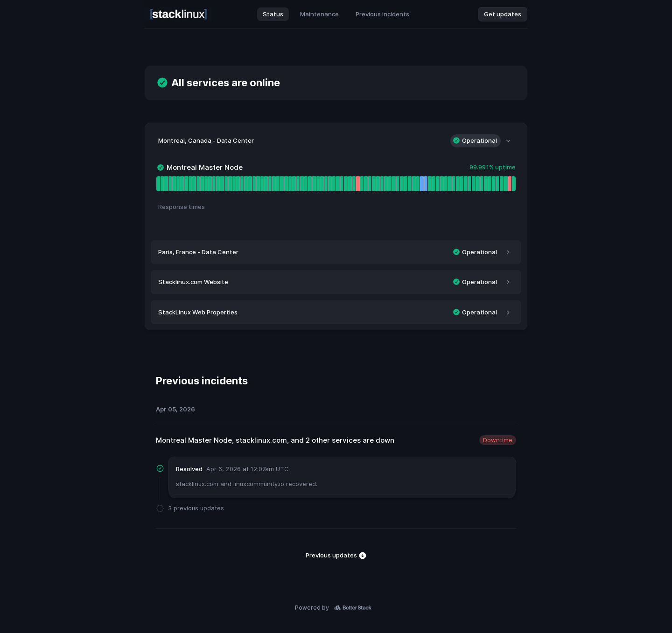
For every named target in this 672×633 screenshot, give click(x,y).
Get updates (503, 14)
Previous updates (336, 556)
